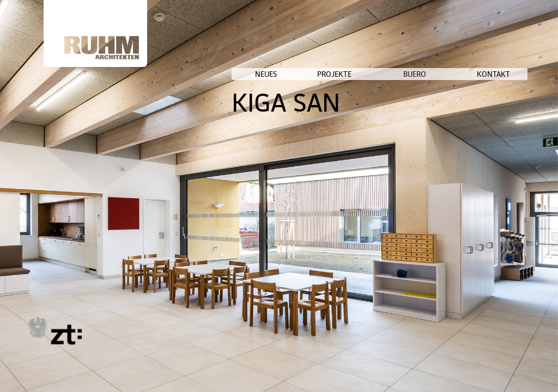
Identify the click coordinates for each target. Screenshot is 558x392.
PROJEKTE (406, 74)
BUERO (457, 74)
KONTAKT (511, 74)
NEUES (359, 74)
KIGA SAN (386, 103)
